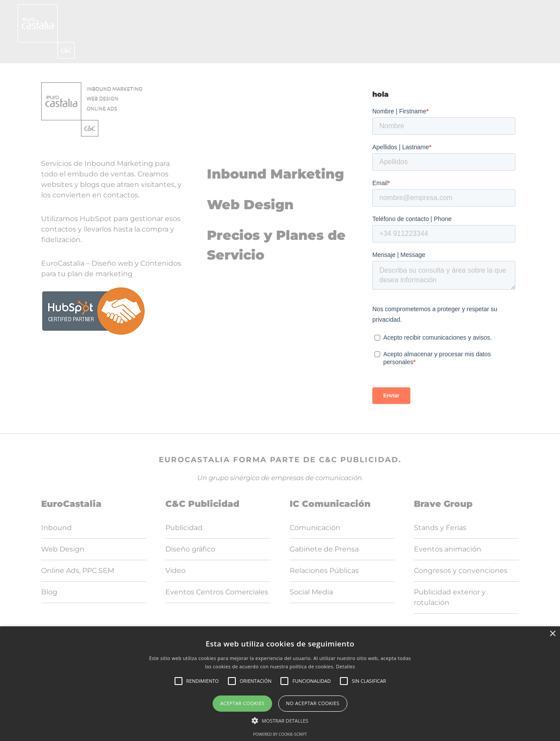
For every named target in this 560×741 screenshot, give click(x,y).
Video (175, 571)
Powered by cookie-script (280, 734)
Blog (49, 592)
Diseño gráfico (190, 549)
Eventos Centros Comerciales (217, 592)
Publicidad (184, 528)
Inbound (56, 528)
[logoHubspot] (93, 290)
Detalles (346, 666)
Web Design (250, 205)
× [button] (552, 634)
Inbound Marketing (275, 174)
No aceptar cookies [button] (313, 703)
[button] (280, 720)
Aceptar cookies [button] (242, 703)
